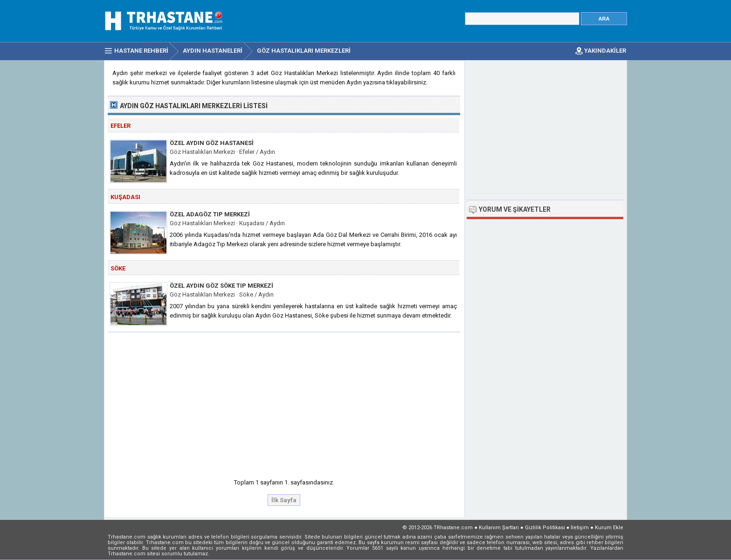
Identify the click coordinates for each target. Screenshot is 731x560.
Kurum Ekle (609, 528)
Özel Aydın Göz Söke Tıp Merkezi (221, 286)
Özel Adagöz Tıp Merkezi (210, 214)
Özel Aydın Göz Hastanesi (212, 143)
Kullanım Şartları (499, 528)
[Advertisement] (284, 402)
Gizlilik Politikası (545, 528)
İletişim (580, 528)
